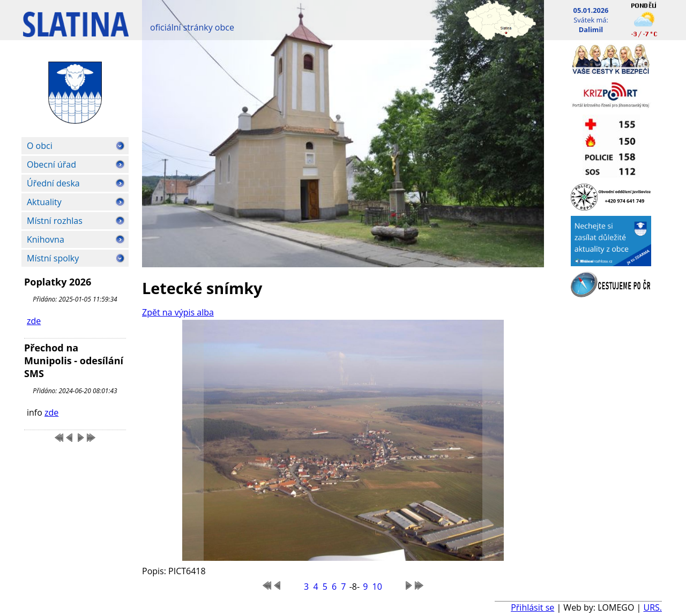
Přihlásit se (532, 607)
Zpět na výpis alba (178, 312)
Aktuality (44, 202)
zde (34, 321)
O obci (40, 146)
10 (377, 587)
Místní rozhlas (55, 221)
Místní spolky (53, 258)
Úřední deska (53, 183)
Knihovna (46, 239)
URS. (653, 607)
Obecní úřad (51, 164)
